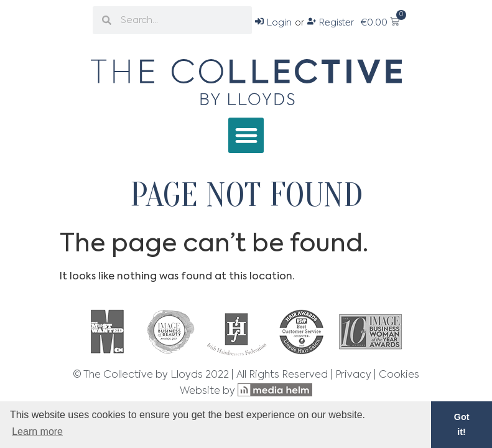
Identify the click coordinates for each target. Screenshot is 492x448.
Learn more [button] (37, 432)
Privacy (353, 375)
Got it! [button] (462, 424)
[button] (246, 135)
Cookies (399, 375)
